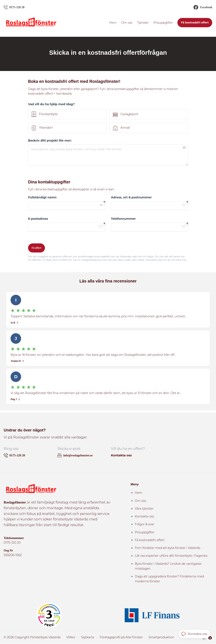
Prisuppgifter (163, 23)
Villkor (65, 638)
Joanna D (17, 361)
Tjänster (143, 23)
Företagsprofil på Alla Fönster (111, 638)
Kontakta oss (121, 456)
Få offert (36, 248)
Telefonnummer (123, 219)
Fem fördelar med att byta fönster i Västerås (167, 548)
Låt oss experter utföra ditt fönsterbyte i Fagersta (171, 556)
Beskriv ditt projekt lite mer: (50, 141)
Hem (113, 23)
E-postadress (38, 219)
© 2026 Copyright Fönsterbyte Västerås (29, 638)
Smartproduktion (148, 638)
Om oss (127, 23)
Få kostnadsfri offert (195, 23)
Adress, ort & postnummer (131, 197)
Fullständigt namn (42, 197)
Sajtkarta (80, 638)
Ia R (15, 323)
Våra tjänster (144, 509)
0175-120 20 (12, 543)
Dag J (15, 400)
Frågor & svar (144, 525)
